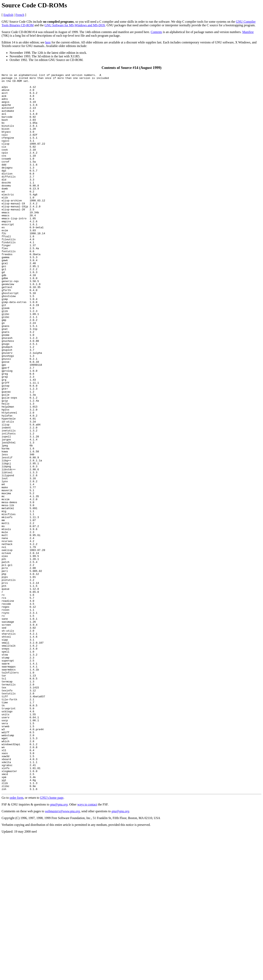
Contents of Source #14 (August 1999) (131, 68)
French (20, 15)
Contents (156, 32)
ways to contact (87, 948)
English (8, 15)
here (48, 42)
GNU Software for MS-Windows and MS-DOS (75, 25)
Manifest (248, 32)
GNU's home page (52, 941)
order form (16, 941)
